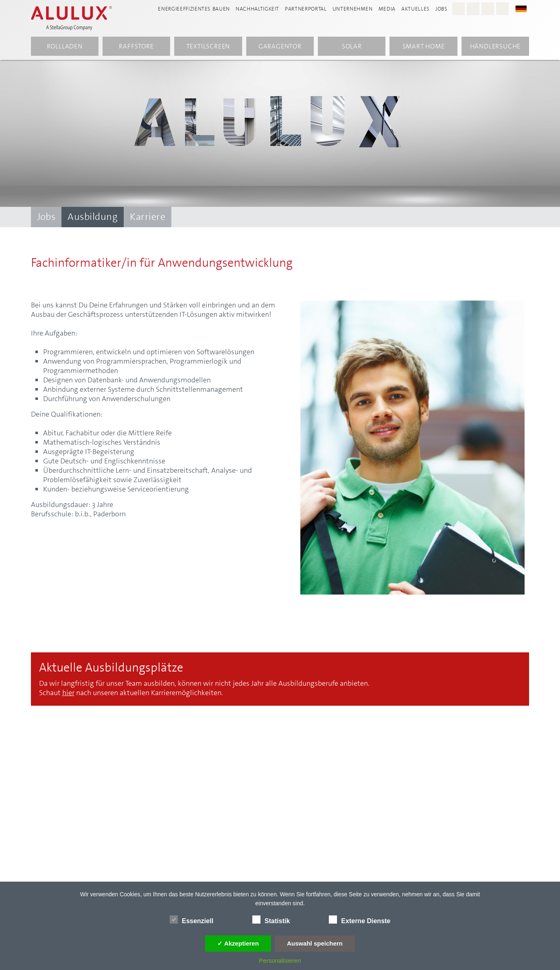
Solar (352, 46)
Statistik (271, 920)
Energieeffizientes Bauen (194, 9)
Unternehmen (353, 9)
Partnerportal (306, 9)
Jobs (442, 9)
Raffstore (136, 46)
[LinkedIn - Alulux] (502, 9)
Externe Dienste (360, 920)
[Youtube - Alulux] (488, 9)
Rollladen (65, 46)
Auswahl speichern (315, 943)
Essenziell (191, 920)
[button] (525, 8)
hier (68, 693)
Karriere (148, 217)
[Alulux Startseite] (76, 18)
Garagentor (280, 46)
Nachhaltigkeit (257, 9)
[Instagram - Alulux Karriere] (458, 9)
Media (387, 9)
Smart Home (424, 46)
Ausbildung (93, 217)
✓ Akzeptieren (238, 943)
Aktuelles (416, 9)
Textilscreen (208, 46)
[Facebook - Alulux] (473, 9)
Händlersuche (495, 46)
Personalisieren (280, 960)
